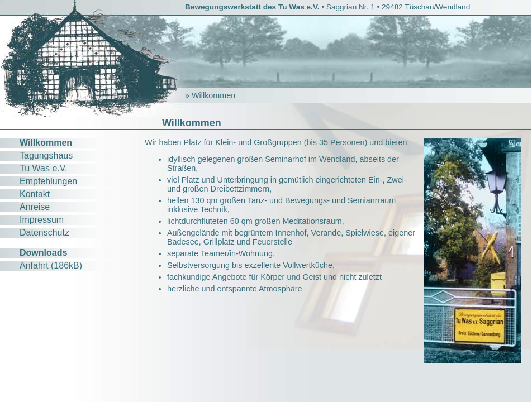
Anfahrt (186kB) (51, 265)
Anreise (35, 207)
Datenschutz (44, 233)
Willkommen (46, 143)
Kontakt (35, 194)
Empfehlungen (48, 181)
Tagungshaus (46, 155)
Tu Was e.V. (43, 168)
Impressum (42, 220)
